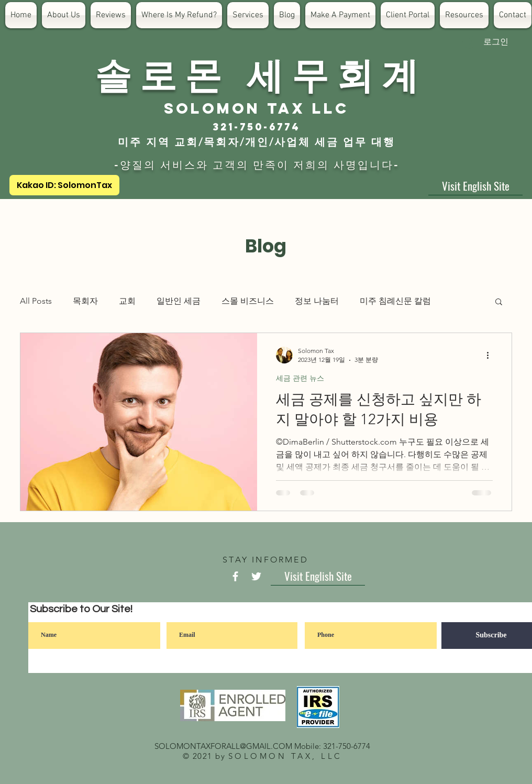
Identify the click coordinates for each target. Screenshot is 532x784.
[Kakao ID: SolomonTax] (64, 185)
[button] (499, 302)
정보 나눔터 (317, 301)
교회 (127, 301)
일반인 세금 (179, 301)
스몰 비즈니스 (248, 301)
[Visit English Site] (475, 186)
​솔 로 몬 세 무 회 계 (257, 73)
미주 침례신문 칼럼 (395, 301)
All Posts (36, 301)
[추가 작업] (491, 355)
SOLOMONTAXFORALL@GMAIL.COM (223, 746)
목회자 (85, 301)
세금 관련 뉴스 (300, 378)
